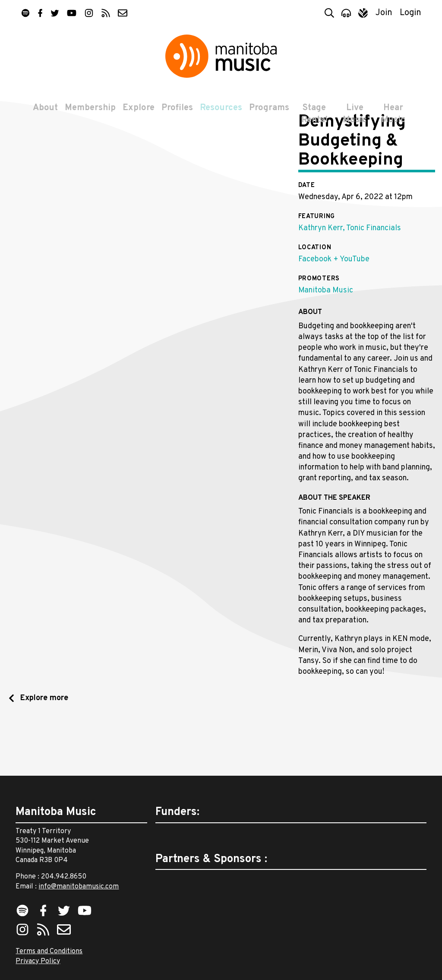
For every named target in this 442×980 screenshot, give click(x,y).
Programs (267, 113)
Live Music (355, 119)
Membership (88, 113)
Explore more (43, 747)
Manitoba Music (326, 339)
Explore (137, 113)
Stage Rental (313, 119)
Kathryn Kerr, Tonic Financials (350, 277)
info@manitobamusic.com (79, 887)
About (44, 113)
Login (410, 13)
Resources (219, 113)
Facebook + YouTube (334, 308)
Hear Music (394, 119)
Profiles (175, 113)
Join (384, 13)
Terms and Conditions (49, 951)
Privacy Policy (38, 961)
